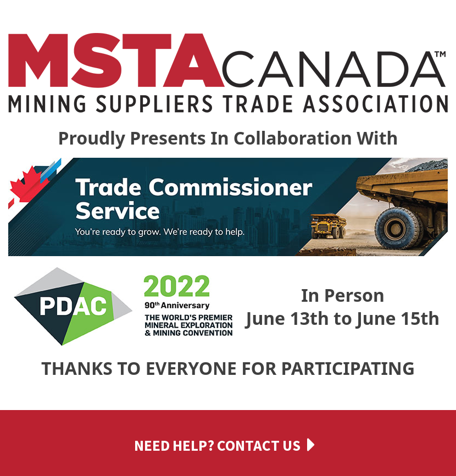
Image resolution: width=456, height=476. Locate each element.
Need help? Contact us (217, 445)
